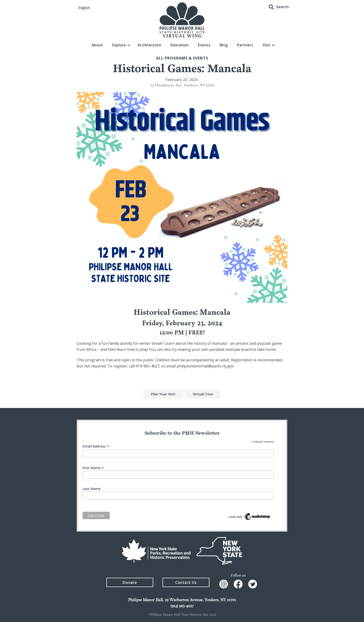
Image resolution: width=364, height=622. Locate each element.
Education (180, 45)
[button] (84, 8)
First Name (93, 468)
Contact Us (186, 582)
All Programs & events (182, 58)
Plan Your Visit (163, 395)
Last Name (91, 489)
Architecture (149, 45)
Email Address (96, 446)
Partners (245, 45)
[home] (182, 20)
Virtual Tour (203, 395)
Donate (130, 582)
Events (204, 45)
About (97, 45)
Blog (224, 45)
